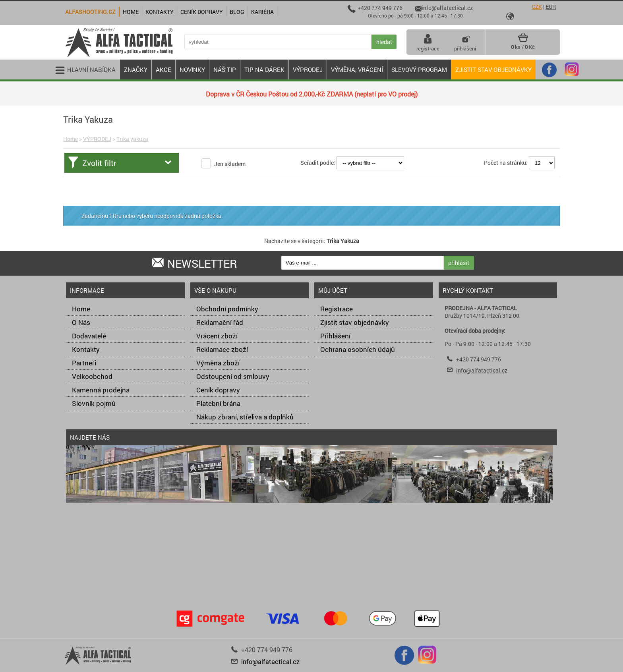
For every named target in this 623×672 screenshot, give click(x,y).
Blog (237, 12)
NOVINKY (192, 70)
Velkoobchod (92, 376)
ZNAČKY (136, 70)
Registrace (337, 309)
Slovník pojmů (94, 403)
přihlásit (459, 263)
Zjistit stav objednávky (493, 70)
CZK (537, 7)
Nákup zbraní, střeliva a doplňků (245, 417)
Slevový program (419, 70)
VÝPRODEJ (97, 139)
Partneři (84, 363)
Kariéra (262, 12)
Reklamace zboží (222, 349)
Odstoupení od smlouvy (233, 376)
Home (71, 139)
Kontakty (86, 349)
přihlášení (465, 42)
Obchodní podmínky (227, 309)
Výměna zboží (218, 363)
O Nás (81, 322)
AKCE (163, 70)
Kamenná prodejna (101, 390)
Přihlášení (335, 336)
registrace (428, 42)
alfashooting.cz (90, 12)
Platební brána (218, 403)
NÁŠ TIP (225, 70)
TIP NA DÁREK (264, 70)
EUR (551, 7)
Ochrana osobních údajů (358, 349)
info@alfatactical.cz (482, 370)
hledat (384, 42)
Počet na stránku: (506, 163)
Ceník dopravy (218, 390)
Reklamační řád (220, 322)
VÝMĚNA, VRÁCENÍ (357, 70)
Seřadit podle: (318, 163)
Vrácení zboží (217, 336)
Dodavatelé (89, 336)
